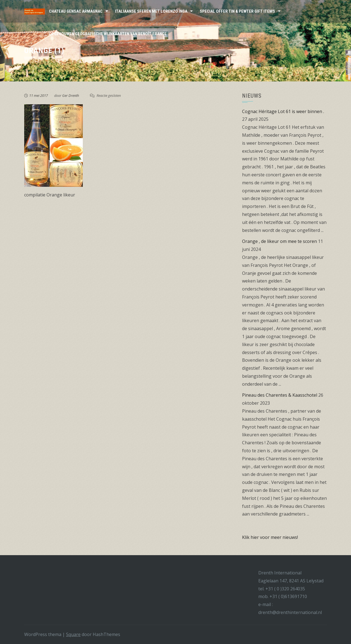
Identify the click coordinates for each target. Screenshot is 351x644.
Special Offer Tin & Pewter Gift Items (237, 11)
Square (73, 634)
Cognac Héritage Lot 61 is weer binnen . (283, 111)
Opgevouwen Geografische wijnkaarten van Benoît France (108, 34)
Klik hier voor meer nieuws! (270, 537)
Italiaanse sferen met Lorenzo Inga (151, 11)
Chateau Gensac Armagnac (76, 11)
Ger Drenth (71, 95)
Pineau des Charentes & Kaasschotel (280, 395)
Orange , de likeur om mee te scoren (279, 241)
